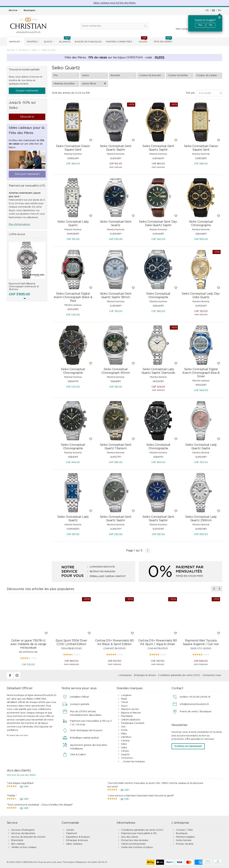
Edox (124, 744)
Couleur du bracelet (152, 75)
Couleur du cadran (209, 75)
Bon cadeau (18, 844)
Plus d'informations (20, 224)
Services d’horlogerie (23, 830)
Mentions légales (185, 837)
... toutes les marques (133, 762)
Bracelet (124, 75)
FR (213, 10)
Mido (124, 734)
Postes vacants (185, 844)
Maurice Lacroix (130, 709)
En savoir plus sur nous (17, 735)
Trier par (190, 93)
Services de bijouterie (23, 833)
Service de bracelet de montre (28, 837)
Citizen (125, 751)
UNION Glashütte (131, 720)
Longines (126, 695)
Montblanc (127, 716)
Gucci (124, 706)
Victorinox (127, 758)
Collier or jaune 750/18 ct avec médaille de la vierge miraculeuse (28, 644)
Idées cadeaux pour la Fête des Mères (114, 3)
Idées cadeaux (74, 844)
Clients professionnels (133, 844)
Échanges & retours (145, 675)
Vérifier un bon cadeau (24, 847)
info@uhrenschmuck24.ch (194, 704)
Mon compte (183, 29)
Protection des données (135, 840)
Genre (95, 75)
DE (207, 10)
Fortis (124, 730)
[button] (25, 298)
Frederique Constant (133, 723)
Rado (124, 699)
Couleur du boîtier (181, 75)
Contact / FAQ (184, 830)
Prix (67, 75)
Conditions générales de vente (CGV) (179, 675)
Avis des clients (130, 837)
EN (219, 10)
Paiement (72, 833)
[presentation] (214, 589)
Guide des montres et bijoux (137, 847)
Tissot (125, 702)
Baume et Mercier (131, 713)
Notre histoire (184, 840)
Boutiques (182, 833)
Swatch (125, 755)
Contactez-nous (212, 675)
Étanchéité (17, 840)
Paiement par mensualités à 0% (139, 833)
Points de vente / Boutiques (196, 712)
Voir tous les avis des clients (21, 775)
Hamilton (126, 737)
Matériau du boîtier (67, 84)
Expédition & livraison (78, 837)
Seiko (124, 748)
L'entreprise (125, 675)
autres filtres (89, 84)
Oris (123, 727)
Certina (125, 741)
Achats (70, 830)
